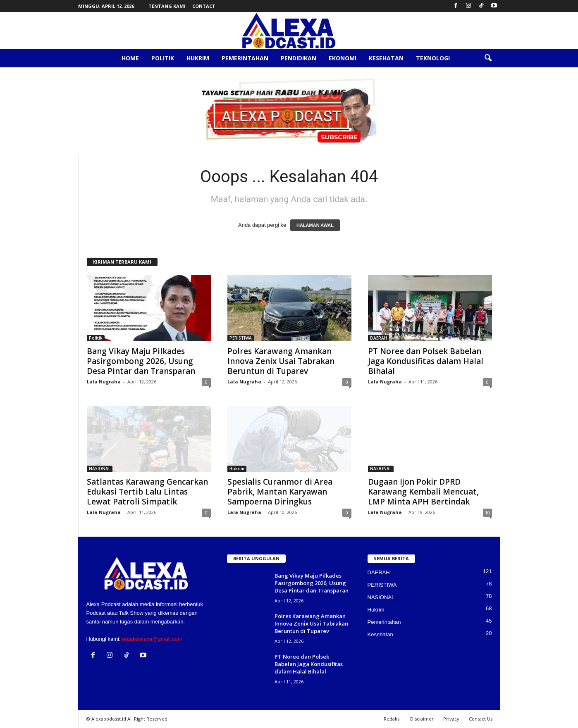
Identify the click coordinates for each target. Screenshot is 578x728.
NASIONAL (100, 469)
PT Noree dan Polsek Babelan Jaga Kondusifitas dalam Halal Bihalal (426, 361)
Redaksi (392, 719)
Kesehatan (386, 58)
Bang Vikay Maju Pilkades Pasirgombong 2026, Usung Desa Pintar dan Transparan (141, 361)
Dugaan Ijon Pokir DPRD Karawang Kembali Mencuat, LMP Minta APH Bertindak (423, 492)
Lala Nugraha (104, 382)
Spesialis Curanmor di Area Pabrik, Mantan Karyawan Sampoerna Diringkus (280, 492)
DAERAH (379, 338)
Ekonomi (343, 58)
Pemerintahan (245, 58)
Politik (163, 58)
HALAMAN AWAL (315, 225)
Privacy (451, 719)
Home (130, 58)
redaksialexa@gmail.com (152, 639)
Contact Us (481, 719)
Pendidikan (299, 58)
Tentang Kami (167, 6)
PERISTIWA (241, 338)
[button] (488, 58)
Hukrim (198, 58)
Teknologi (433, 58)
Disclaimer (422, 719)
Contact (204, 6)
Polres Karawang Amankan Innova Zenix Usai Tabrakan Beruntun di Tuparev (281, 361)
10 (487, 513)
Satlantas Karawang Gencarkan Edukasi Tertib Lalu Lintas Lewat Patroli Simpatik (147, 492)
